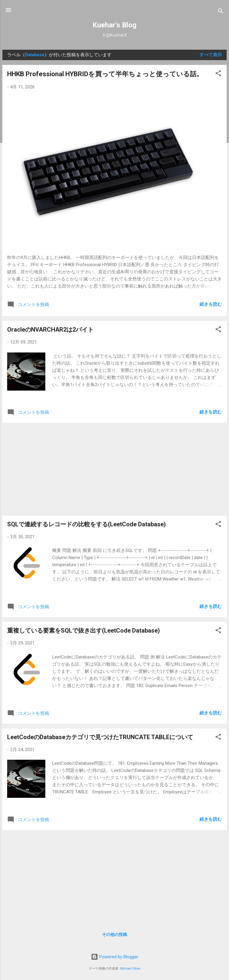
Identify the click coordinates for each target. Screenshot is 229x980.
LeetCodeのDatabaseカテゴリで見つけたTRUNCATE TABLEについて (100, 737)
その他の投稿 (114, 934)
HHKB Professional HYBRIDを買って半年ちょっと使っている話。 (105, 74)
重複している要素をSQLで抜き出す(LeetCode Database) (83, 631)
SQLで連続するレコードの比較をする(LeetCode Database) (86, 524)
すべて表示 (211, 55)
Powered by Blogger (115, 957)
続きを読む (211, 304)
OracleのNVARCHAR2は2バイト (50, 330)
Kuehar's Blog (114, 25)
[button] (218, 74)
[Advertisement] (114, 469)
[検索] (221, 12)
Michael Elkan (130, 969)
